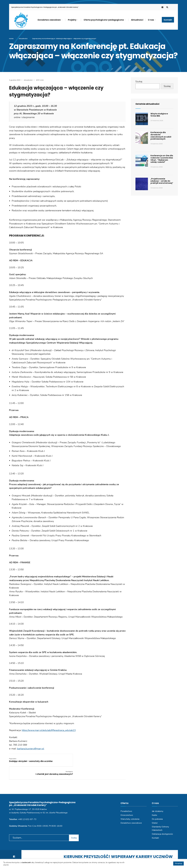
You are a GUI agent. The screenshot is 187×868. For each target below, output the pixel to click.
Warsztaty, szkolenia (130, 809)
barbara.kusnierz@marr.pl (31, 749)
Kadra (154, 805)
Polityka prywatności (81, 859)
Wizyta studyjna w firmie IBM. (159, 115)
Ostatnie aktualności (148, 104)
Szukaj (139, 81)
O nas (151, 20)
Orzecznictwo (127, 805)
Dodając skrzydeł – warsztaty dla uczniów (26, 761)
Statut (155, 813)
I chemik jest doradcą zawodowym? (107, 760)
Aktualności (137, 20)
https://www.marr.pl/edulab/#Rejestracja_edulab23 (49, 730)
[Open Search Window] (166, 7)
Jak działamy (158, 801)
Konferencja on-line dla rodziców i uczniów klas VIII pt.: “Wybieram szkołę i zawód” (162, 159)
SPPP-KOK (40, 80)
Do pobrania (157, 809)
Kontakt (168, 20)
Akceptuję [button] (178, 863)
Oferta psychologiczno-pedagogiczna (104, 20)
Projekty (72, 20)
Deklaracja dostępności (162, 824)
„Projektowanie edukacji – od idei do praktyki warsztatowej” (162, 181)
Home (11, 39)
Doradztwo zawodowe (49, 20)
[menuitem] (51, 19)
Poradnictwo (126, 801)
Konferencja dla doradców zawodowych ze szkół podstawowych (161, 136)
